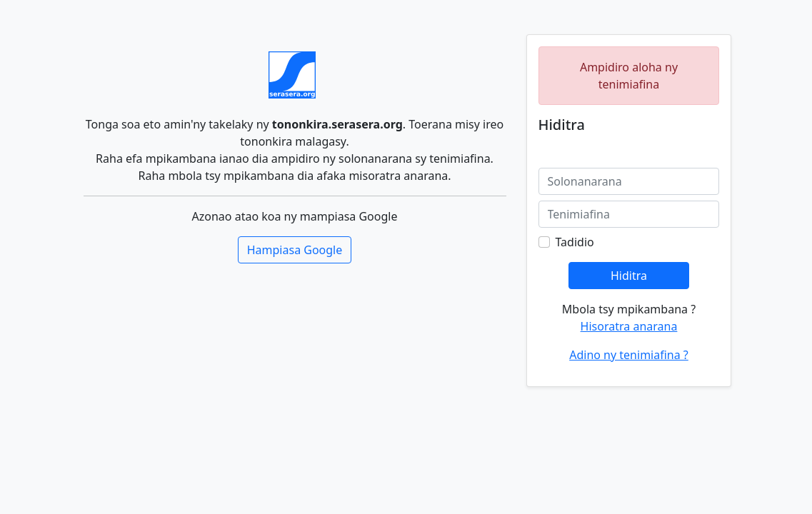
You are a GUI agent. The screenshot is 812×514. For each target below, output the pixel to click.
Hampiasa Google (295, 250)
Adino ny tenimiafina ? (629, 355)
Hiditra (629, 276)
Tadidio (575, 242)
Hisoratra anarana (629, 326)
